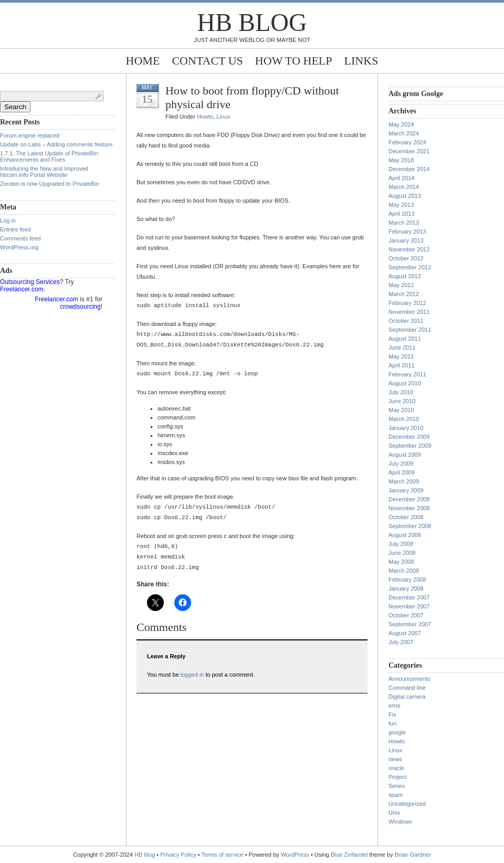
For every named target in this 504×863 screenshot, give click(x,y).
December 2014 (409, 169)
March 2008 (404, 571)
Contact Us (207, 61)
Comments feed (20, 238)
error (395, 706)
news (395, 759)
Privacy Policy (179, 855)
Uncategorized (407, 804)
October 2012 (406, 258)
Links (361, 61)
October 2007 (406, 615)
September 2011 (410, 330)
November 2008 (409, 508)
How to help (294, 61)
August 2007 (405, 633)
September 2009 (410, 446)
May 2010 (401, 410)
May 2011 (401, 356)
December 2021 (409, 151)
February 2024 (407, 142)
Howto (205, 117)
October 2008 (406, 517)
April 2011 (402, 365)
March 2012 (404, 294)
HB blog (252, 22)
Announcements (409, 679)
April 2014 (402, 178)
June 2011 (402, 348)
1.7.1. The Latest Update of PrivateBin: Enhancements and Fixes (50, 156)
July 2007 (401, 642)
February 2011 (407, 374)
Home (143, 61)
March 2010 (404, 419)
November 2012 (409, 249)
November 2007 (409, 606)
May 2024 (401, 124)
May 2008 (401, 562)
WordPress (295, 855)
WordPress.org (19, 247)
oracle (396, 768)
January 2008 (406, 588)
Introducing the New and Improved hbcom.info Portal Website (44, 172)
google (397, 732)
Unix (394, 813)
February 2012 (407, 303)
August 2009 (405, 455)
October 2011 (406, 321)
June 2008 (402, 553)
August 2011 (405, 339)
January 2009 (406, 490)
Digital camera (407, 697)
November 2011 (409, 312)
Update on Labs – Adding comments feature (56, 144)
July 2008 (401, 544)
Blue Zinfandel (350, 855)
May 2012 (401, 285)
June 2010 (402, 401)
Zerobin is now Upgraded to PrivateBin (49, 184)
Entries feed (15, 229)
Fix (392, 714)
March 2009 (404, 481)
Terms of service (223, 855)
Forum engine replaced (30, 135)
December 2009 (409, 437)
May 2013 (401, 205)
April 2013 (402, 214)
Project (397, 777)
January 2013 (406, 240)
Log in (8, 220)
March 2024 (404, 133)
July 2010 (401, 392)
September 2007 (410, 624)
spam (396, 795)
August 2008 (405, 535)
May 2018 (401, 160)
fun (392, 723)
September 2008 (410, 526)
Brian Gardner (413, 855)
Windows (400, 822)
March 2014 (404, 187)
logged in (192, 675)
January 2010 (406, 428)
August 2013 (405, 196)
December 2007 (409, 597)
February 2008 (407, 580)
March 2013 (404, 223)
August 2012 (405, 276)
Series (397, 786)
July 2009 (401, 464)
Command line (407, 688)
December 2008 (409, 499)
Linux (223, 117)
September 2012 (410, 267)
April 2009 (402, 472)
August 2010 (405, 383)
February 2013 (407, 231)
